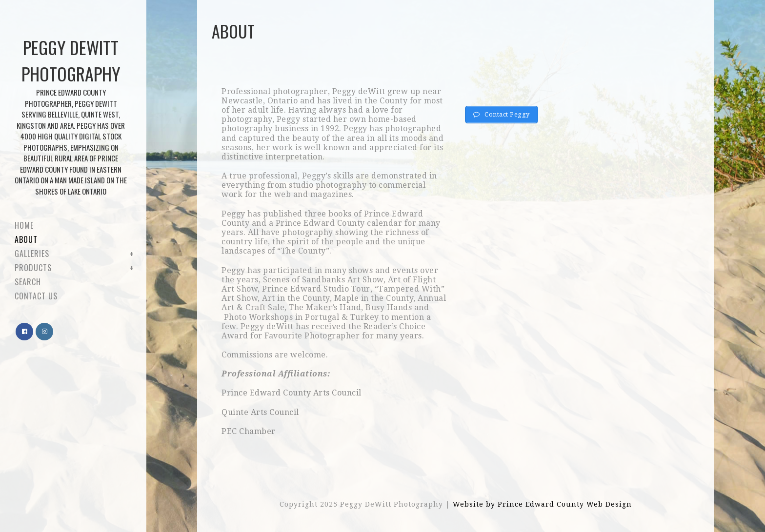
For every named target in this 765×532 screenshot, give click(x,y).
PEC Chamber (249, 431)
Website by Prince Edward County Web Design (542, 504)
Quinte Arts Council (260, 412)
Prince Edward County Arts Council (292, 393)
